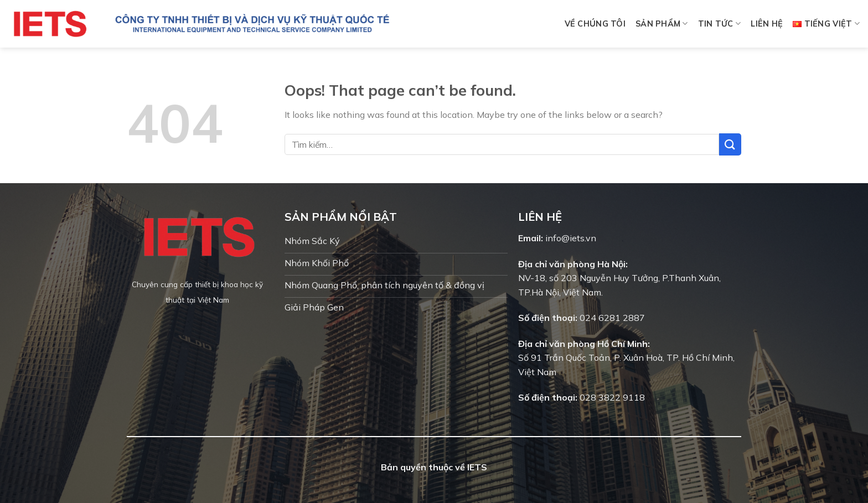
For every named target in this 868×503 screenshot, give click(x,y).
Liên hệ (767, 24)
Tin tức (720, 24)
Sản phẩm (662, 24)
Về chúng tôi (595, 24)
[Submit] (730, 144)
